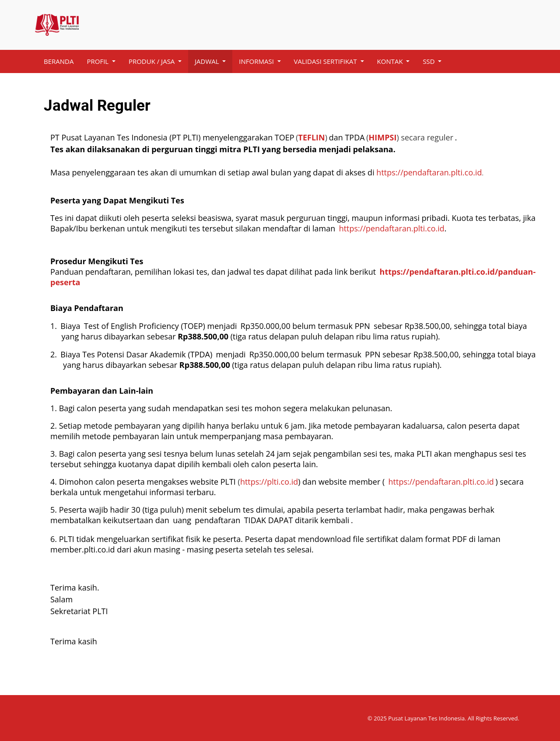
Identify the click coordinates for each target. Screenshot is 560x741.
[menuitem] (59, 61)
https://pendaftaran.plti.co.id (429, 172)
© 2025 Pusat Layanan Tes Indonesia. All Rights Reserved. (443, 718)
